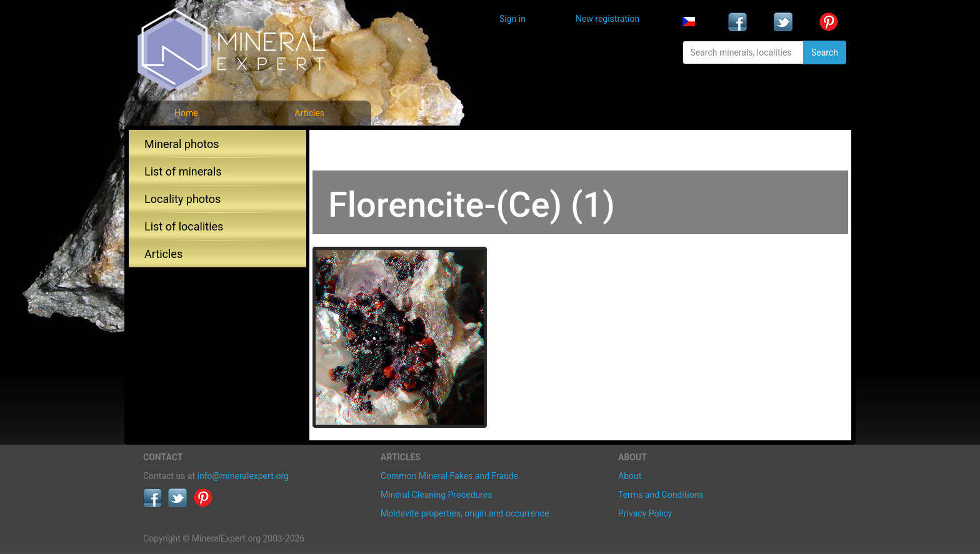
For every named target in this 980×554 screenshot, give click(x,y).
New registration (607, 19)
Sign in (512, 19)
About (630, 476)
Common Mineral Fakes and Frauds (449, 476)
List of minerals (183, 171)
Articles (309, 113)
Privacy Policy (645, 513)
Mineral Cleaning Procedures (437, 495)
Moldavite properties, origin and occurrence (465, 513)
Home (186, 113)
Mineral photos (182, 144)
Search (825, 52)
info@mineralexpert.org (243, 476)
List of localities (184, 226)
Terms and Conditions (661, 495)
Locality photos (182, 199)
